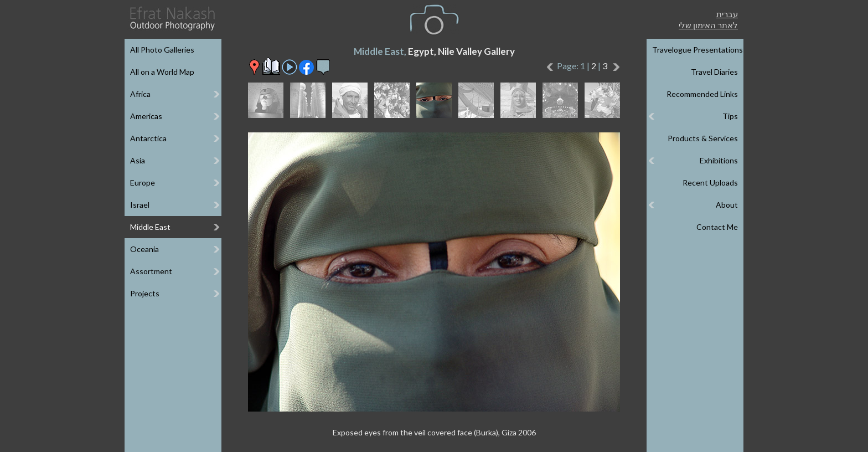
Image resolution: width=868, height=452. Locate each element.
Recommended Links (702, 94)
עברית (727, 14)
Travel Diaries (714, 72)
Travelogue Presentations (697, 50)
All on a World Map (162, 72)
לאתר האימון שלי (708, 25)
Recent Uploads (710, 183)
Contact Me (717, 227)
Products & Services (703, 138)
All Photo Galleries (162, 50)
